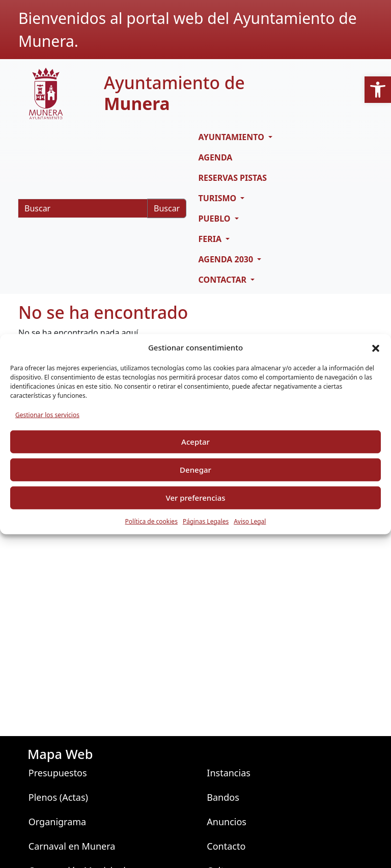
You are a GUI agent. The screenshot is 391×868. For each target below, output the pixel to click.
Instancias (229, 773)
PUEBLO (216, 219)
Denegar (195, 470)
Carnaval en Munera (72, 846)
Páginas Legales (206, 521)
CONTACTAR (224, 280)
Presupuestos (58, 773)
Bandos (223, 797)
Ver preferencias (195, 498)
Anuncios (227, 822)
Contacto (226, 846)
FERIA (211, 239)
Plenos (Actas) (58, 797)
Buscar (167, 208)
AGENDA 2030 (227, 259)
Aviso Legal (250, 521)
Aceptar (195, 442)
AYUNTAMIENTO (232, 137)
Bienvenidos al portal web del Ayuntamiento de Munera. (188, 30)
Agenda (216, 157)
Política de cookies (151, 521)
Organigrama (57, 822)
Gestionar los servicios (47, 414)
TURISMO (219, 198)
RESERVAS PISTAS (233, 178)
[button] (378, 90)
